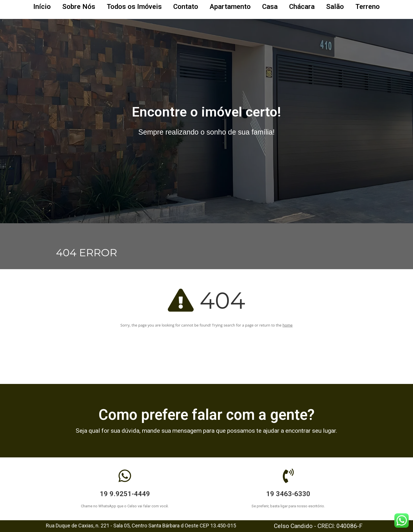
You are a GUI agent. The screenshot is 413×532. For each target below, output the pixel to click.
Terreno (368, 7)
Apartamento (230, 7)
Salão (335, 7)
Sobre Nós (79, 7)
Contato (186, 7)
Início (42, 7)
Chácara (302, 7)
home (288, 325)
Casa (270, 7)
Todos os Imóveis (134, 7)
